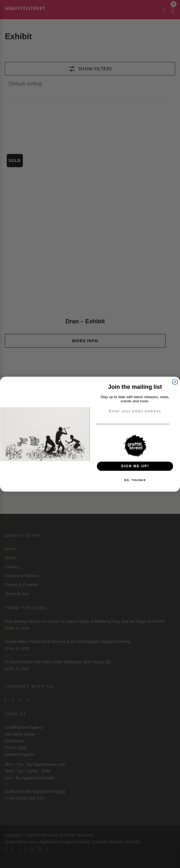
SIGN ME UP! (135, 466)
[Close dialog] (175, 382)
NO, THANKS (135, 480)
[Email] (175, 424)
